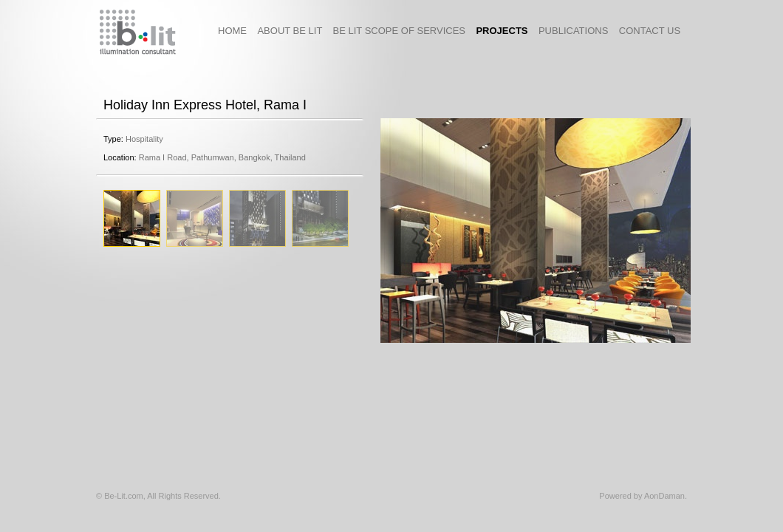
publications (579, 31)
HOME (237, 31)
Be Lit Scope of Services (405, 31)
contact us (650, 31)
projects (507, 31)
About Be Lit (295, 31)
